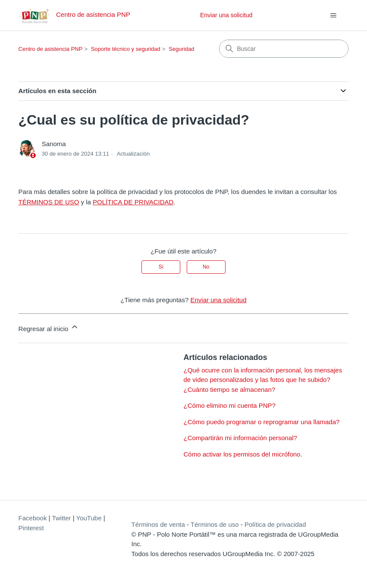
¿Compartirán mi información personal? (240, 438)
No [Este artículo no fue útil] (206, 267)
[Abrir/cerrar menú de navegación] (333, 16)
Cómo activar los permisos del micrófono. (243, 454)
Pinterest (31, 528)
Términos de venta (158, 524)
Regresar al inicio (49, 327)
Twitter (61, 518)
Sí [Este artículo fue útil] (161, 267)
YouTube (89, 518)
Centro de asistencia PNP (51, 49)
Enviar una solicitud (226, 15)
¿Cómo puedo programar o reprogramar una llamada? (262, 422)
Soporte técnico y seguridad (126, 49)
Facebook (33, 518)
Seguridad (181, 49)
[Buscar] (284, 49)
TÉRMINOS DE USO (49, 202)
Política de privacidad (275, 524)
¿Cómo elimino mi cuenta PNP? (230, 405)
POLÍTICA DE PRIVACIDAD (133, 202)
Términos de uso (215, 524)
